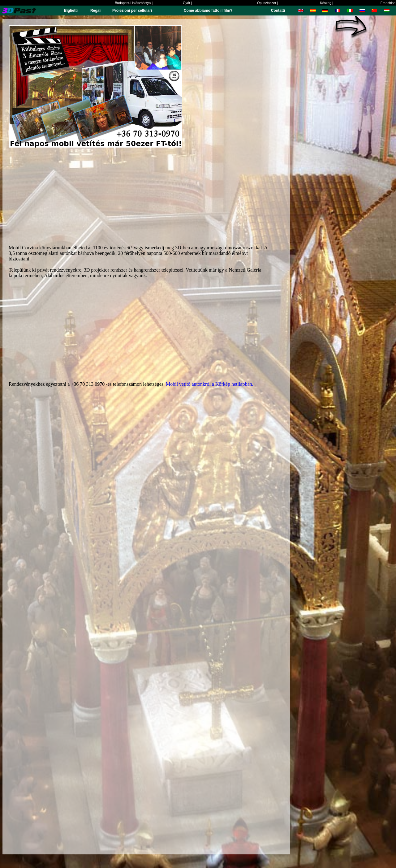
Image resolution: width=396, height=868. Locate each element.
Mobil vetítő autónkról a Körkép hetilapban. (210, 384)
